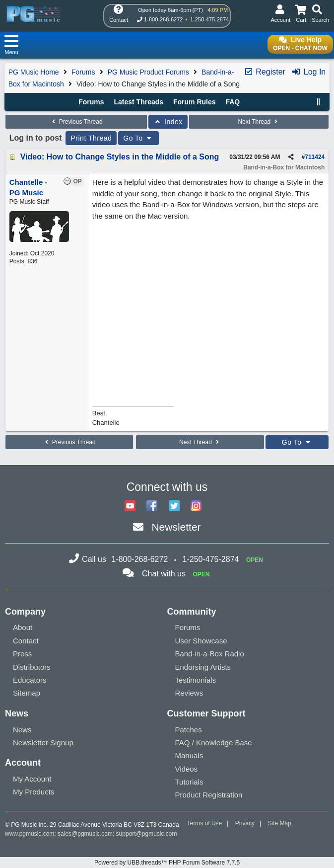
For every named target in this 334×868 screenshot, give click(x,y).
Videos (187, 769)
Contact (26, 641)
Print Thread (91, 138)
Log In (308, 72)
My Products (33, 792)
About (23, 627)
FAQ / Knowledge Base (214, 743)
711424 (315, 157)
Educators (30, 680)
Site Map (280, 823)
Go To (138, 138)
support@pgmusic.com (147, 834)
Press (22, 654)
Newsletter (176, 527)
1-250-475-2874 (209, 19)
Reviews (189, 693)
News (22, 730)
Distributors (32, 667)
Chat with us (164, 574)
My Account (32, 779)
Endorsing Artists (203, 667)
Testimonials (196, 680)
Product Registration (209, 795)
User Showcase (201, 641)
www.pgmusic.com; (31, 834)
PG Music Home (34, 72)
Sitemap (27, 693)
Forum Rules (195, 102)
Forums (83, 72)
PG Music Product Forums (148, 72)
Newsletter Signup (43, 743)
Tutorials (189, 782)
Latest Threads (139, 102)
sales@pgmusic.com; (87, 834)
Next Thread (259, 122)
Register (265, 72)
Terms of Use (205, 823)
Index (168, 122)
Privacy (245, 823)
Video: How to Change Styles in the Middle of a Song (120, 157)
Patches (189, 730)
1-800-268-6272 (163, 19)
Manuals (189, 755)
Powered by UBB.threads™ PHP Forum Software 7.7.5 (167, 863)
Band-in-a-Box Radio (210, 654)
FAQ (233, 102)
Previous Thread (76, 122)
